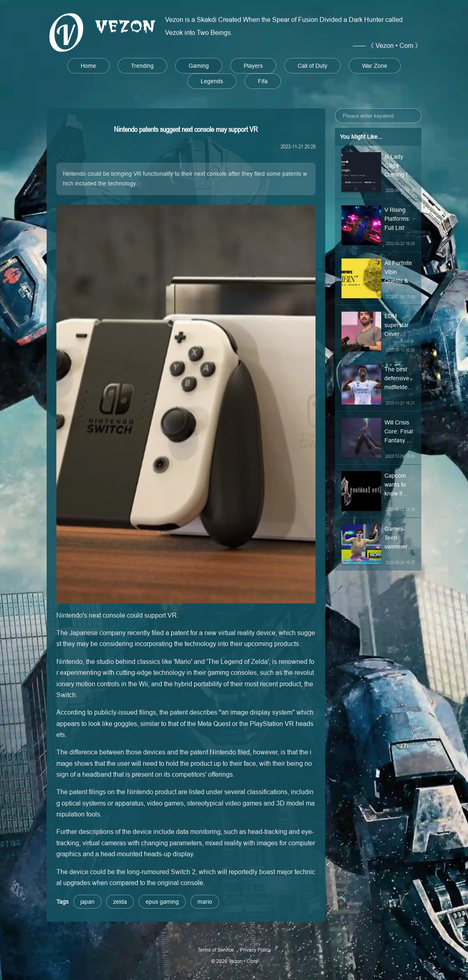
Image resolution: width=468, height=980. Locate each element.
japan (87, 902)
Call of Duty (312, 66)
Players (253, 66)
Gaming (199, 66)
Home (88, 66)
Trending (142, 66)
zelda (120, 902)
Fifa (263, 81)
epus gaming (162, 902)
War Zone (375, 66)
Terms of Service (216, 950)
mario (205, 902)
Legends (212, 81)
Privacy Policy (255, 950)
